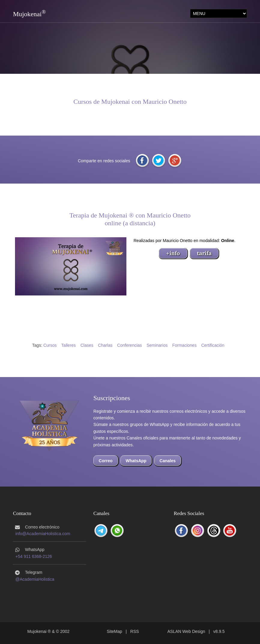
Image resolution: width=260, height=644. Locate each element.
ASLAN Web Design (186, 631)
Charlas (105, 345)
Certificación (213, 345)
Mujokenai (27, 14)
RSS (135, 631)
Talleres (68, 345)
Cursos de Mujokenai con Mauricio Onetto (130, 102)
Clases (87, 345)
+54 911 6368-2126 (34, 556)
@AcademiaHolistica (35, 579)
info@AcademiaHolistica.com (43, 534)
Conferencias (130, 345)
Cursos (50, 345)
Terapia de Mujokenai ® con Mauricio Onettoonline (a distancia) (130, 219)
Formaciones (184, 345)
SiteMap (114, 631)
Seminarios (157, 345)
